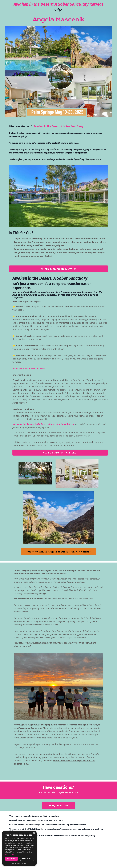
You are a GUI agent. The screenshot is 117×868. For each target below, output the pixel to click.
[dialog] (19, 848)
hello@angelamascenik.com (64, 795)
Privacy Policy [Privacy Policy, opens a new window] (9, 854)
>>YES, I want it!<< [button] (58, 808)
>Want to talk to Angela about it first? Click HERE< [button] (58, 553)
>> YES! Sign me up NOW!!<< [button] (59, 269)
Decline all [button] (27, 859)
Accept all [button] (12, 859)
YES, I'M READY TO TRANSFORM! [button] (60, 454)
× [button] (34, 833)
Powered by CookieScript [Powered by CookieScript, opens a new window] (19, 863)
